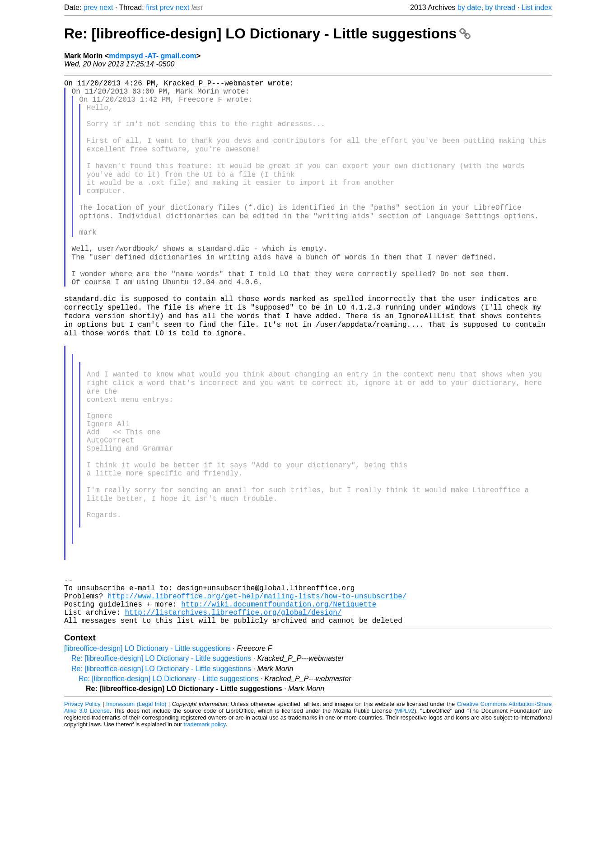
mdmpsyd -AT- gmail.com (153, 56)
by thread (500, 7)
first (152, 7)
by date (469, 7)
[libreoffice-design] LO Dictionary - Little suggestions (147, 759)
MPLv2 (405, 821)
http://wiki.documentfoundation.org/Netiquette (279, 711)
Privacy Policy (82, 815)
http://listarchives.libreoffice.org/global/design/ (233, 721)
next (106, 7)
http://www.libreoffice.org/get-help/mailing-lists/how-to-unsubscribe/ (257, 701)
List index (537, 7)
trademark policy (205, 835)
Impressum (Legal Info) (136, 815)
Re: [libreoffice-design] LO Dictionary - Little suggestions (267, 33)
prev (91, 7)
